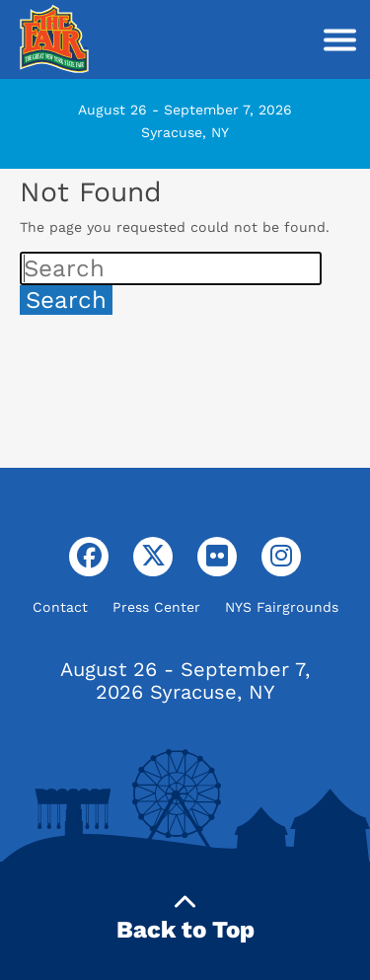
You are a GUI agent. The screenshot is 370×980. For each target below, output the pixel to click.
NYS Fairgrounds (282, 607)
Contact (60, 607)
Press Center (156, 607)
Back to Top (185, 917)
